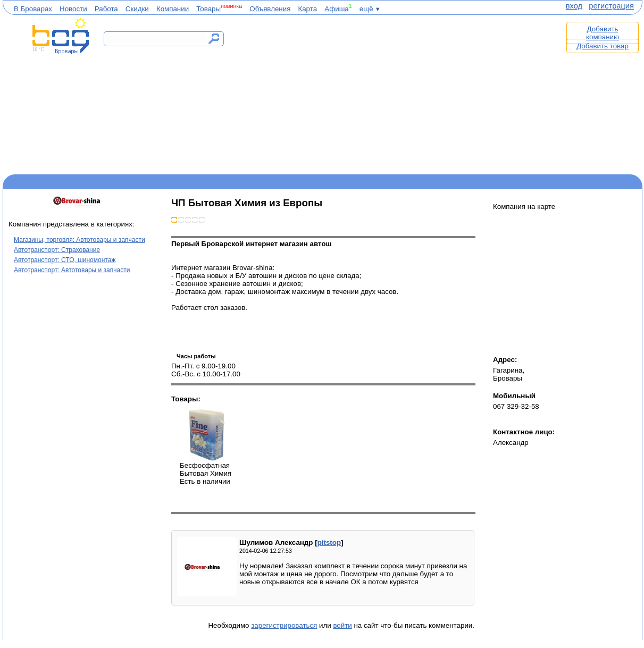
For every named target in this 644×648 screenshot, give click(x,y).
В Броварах (33, 9)
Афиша (337, 9)
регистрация (611, 6)
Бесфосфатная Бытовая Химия (206, 435)
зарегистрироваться (284, 625)
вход (574, 6)
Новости (73, 9)
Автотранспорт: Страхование (57, 250)
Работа (106, 9)
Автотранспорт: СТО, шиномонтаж (65, 260)
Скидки (137, 9)
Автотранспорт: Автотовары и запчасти (72, 270)
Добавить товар (603, 46)
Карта (307, 9)
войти (342, 625)
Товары (208, 9)
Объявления (270, 9)
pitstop (329, 542)
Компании (173, 9)
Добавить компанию (603, 33)
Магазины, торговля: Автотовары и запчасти (80, 240)
